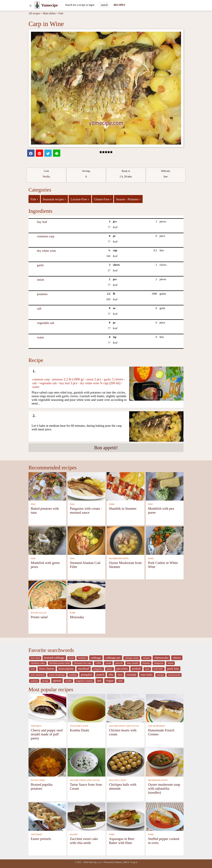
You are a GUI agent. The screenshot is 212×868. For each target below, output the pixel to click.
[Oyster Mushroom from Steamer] (126, 540)
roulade (132, 675)
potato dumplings (57, 675)
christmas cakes (38, 663)
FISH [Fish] (33, 504)
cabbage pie (113, 658)
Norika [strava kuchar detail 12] (46, 177)
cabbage (96, 658)
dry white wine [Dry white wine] (46, 251)
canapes (146, 658)
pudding (73, 675)
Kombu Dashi (79, 730)
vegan (110, 681)
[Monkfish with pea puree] (165, 486)
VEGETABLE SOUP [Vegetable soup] (79, 726)
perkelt (136, 669)
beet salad (35, 658)
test (99, 681)
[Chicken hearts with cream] (126, 708)
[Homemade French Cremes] (165, 708)
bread (71, 658)
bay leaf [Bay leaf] (42, 222)
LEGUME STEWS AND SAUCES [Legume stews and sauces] (124, 726)
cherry (177, 658)
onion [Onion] (41, 280)
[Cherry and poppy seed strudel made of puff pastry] (47, 708)
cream (108, 663)
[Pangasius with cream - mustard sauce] (86, 486)
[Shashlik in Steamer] (126, 486)
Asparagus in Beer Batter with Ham (122, 841)
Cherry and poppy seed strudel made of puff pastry (47, 734)
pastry (109, 669)
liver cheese (47, 669)
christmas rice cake (83, 663)
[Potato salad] (47, 595)
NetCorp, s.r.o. (95, 862)
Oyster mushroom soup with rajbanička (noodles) (164, 788)
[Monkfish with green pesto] (47, 540)
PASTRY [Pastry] (74, 834)
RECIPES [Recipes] (119, 5)
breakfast (82, 658)
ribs (111, 675)
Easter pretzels (41, 839)
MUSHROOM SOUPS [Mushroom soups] (119, 558)
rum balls (147, 675)
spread (57, 681)
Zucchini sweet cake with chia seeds (84, 841)
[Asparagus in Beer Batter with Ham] (126, 816)
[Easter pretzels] (47, 816)
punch (100, 675)
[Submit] (104, 5)
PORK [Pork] (112, 504)
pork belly (158, 669)
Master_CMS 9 (122, 862)
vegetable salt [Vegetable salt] (46, 323)
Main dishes (49, 13)
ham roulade (132, 663)
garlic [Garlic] (41, 265)
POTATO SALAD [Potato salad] (39, 613)
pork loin (173, 669)
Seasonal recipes (54, 199)
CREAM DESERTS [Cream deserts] (157, 726)
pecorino (122, 669)
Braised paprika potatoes (42, 786)
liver (33, 669)
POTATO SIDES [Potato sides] (38, 780)
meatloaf (84, 669)
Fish (61, 13)
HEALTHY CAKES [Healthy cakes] (118, 780)
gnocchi (119, 663)
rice (120, 675)
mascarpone (66, 669)
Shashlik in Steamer (123, 508)
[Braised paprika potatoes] (47, 762)
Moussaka (77, 617)
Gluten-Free (103, 199)
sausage (160, 675)
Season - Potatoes (128, 199)
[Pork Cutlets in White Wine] (165, 540)
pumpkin (86, 675)
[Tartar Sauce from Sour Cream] (86, 762)
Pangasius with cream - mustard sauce (86, 510)
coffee (98, 663)
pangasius (98, 669)
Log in (134, 862)
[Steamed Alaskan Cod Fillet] (86, 540)
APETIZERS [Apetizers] (36, 834)
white (120, 681)
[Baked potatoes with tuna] (47, 486)
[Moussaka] (86, 595)
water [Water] (40, 337)
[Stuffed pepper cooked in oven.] (165, 816)
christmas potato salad (59, 663)
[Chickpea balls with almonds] (126, 762)
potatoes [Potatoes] (42, 294)
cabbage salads (132, 658)
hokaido (146, 663)
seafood (34, 681)
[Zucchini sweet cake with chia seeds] (86, 816)
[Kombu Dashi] (86, 708)
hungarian (159, 663)
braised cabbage (54, 658)
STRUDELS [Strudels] (36, 726)
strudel (68, 681)
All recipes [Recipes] (34, 13)
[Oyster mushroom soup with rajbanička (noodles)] (165, 762)
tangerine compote (84, 681)
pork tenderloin (38, 675)
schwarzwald (174, 675)
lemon (170, 663)
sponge (45, 681)
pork (147, 669)
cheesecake (161, 658)
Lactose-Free (80, 199)
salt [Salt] (39, 308)
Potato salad (39, 617)
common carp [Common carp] (46, 236)
